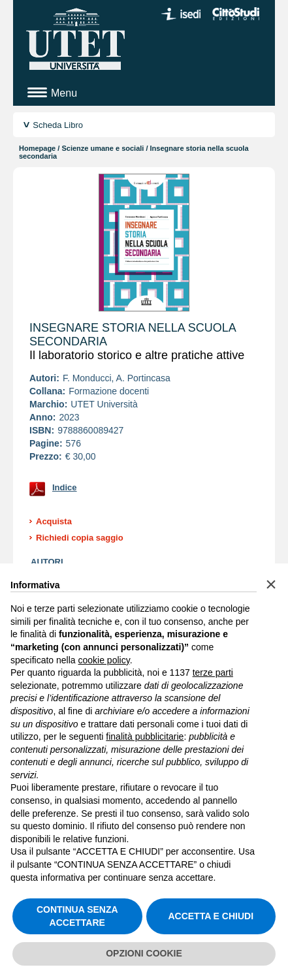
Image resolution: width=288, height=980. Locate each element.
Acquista (54, 521)
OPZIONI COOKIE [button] (144, 953)
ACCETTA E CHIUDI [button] (211, 916)
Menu (64, 93)
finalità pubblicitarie (145, 736)
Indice (65, 487)
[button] (271, 584)
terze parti (213, 672)
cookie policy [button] (104, 660)
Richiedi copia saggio (80, 538)
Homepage (37, 148)
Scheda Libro (58, 125)
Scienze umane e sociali (103, 148)
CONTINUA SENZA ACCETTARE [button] (77, 916)
